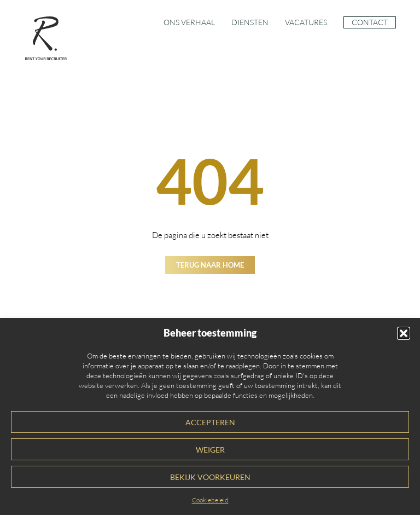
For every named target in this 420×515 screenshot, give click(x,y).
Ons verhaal (189, 22)
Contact (370, 22)
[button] (404, 333)
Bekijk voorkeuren (210, 477)
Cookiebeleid (210, 500)
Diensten (250, 22)
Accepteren (210, 423)
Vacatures (306, 22)
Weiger (210, 450)
